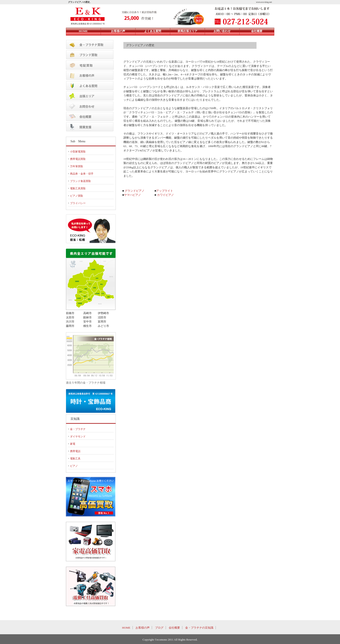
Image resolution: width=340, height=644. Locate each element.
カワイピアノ (165, 195)
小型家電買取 (78, 152)
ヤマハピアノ (132, 195)
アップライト (165, 191)
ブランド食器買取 (80, 181)
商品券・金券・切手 (82, 174)
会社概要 (174, 628)
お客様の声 (143, 628)
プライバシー (78, 203)
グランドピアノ (135, 191)
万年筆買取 (77, 166)
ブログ (159, 628)
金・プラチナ (78, 429)
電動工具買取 (78, 188)
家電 (73, 444)
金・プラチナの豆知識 (199, 628)
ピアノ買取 (77, 196)
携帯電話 (75, 451)
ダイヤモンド (78, 436)
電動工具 (75, 459)
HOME (126, 628)
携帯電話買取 (78, 159)
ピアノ (74, 466)
